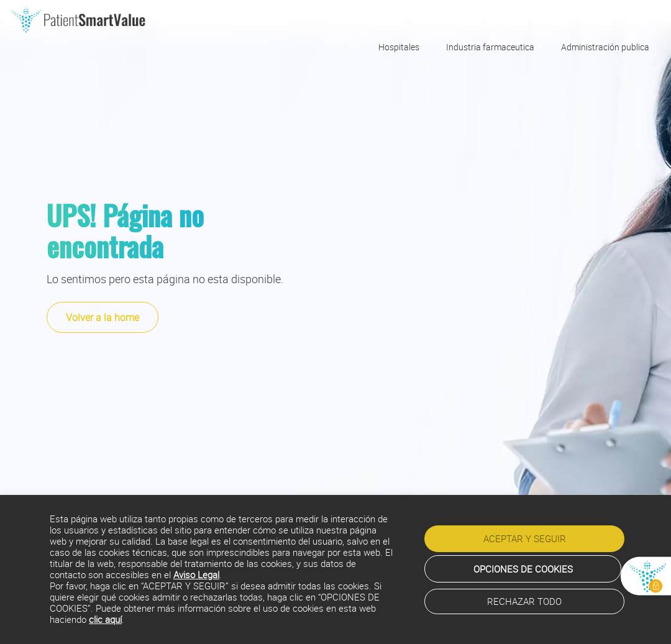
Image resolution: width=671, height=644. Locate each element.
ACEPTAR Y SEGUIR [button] (525, 538)
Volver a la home (103, 317)
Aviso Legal (196, 575)
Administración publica (605, 47)
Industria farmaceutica (490, 47)
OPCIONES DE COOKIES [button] (523, 569)
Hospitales (399, 47)
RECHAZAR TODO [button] (524, 601)
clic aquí (105, 619)
